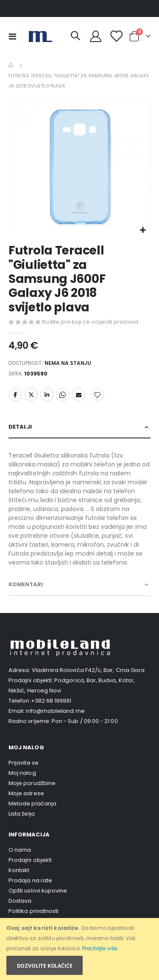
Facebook (15, 395)
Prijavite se (24, 763)
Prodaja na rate (30, 880)
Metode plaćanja (32, 803)
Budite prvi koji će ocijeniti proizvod (90, 322)
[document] (80, 949)
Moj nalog (22, 773)
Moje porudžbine (32, 783)
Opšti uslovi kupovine (38, 891)
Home (11, 65)
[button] (143, 230)
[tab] (79, 427)
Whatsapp (63, 395)
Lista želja (22, 814)
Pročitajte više (100, 949)
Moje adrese (26, 793)
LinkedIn (47, 395)
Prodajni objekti (30, 860)
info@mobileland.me (55, 711)
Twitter (31, 395)
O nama (20, 850)
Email (78, 395)
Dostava (20, 901)
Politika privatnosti (33, 911)
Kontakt (19, 870)
